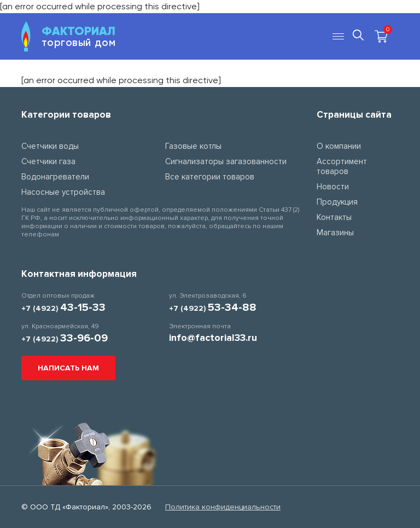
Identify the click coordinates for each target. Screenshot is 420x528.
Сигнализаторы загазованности (226, 161)
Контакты (334, 217)
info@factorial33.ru (213, 338)
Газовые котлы (193, 146)
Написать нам (68, 368)
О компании (339, 146)
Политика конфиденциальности (223, 507)
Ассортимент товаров (342, 166)
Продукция (337, 202)
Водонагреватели (55, 177)
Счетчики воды (50, 146)
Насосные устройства (63, 192)
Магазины (335, 233)
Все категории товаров (210, 177)
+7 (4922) (63, 308)
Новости (333, 187)
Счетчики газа (48, 161)
